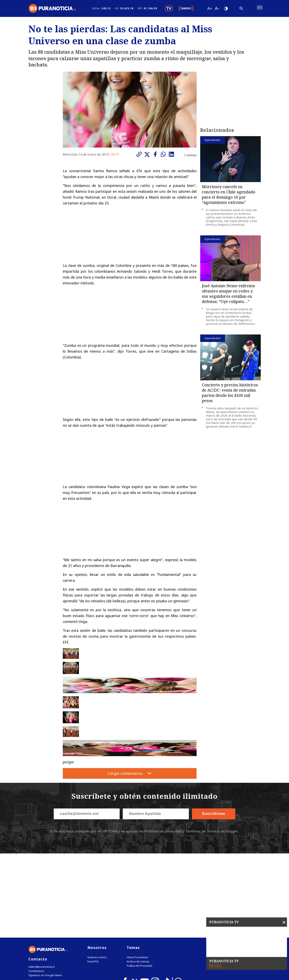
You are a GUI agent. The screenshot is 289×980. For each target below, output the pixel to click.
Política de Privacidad (139, 883)
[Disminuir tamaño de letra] (217, 9)
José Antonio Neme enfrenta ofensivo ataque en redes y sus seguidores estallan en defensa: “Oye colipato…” (228, 295)
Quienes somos (97, 875)
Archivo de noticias (138, 879)
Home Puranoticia (137, 875)
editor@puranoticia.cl (41, 884)
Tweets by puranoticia (222, 865)
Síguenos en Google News (45, 893)
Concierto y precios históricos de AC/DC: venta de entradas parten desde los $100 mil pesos (230, 394)
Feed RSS (93, 879)
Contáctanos (36, 889)
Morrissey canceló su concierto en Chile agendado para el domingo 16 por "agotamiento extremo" (229, 196)
